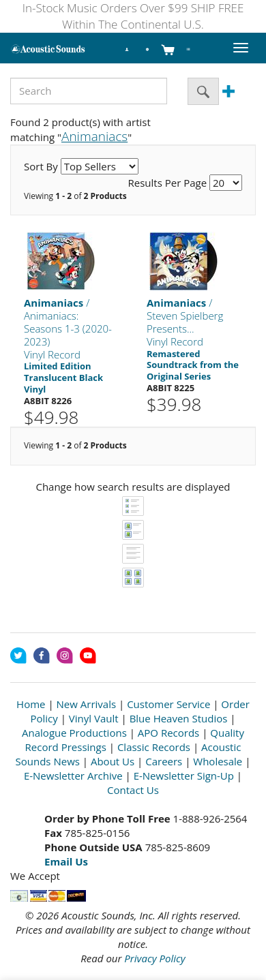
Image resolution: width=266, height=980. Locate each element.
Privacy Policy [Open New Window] (154, 958)
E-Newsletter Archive (73, 776)
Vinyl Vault (94, 718)
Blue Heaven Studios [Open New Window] (179, 718)
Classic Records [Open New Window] (154, 747)
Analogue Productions (74, 733)
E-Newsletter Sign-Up (184, 776)
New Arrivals (87, 704)
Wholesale (218, 761)
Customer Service (168, 704)
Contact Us (133, 790)
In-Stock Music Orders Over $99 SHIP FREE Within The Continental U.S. (133, 16)
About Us (113, 761)
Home (31, 704)
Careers (164, 761)
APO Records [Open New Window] (168, 733)
